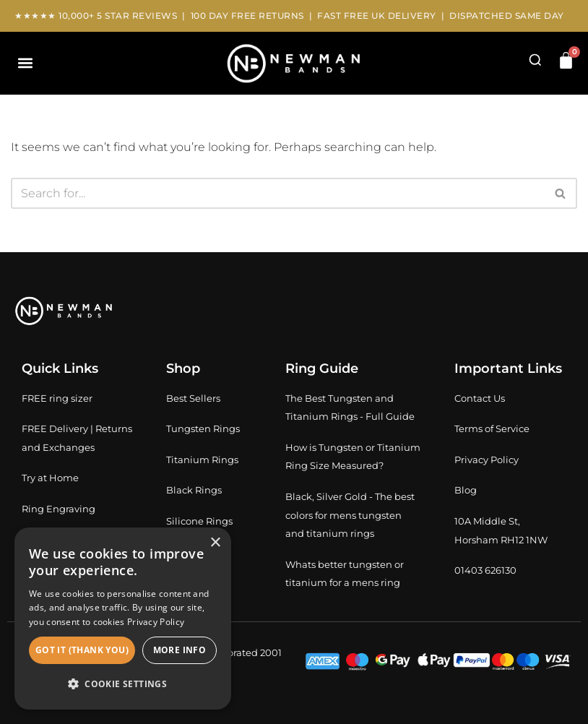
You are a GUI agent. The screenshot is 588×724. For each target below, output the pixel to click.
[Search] (278, 193)
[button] (25, 63)
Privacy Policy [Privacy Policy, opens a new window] (156, 622)
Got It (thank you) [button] (82, 650)
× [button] (215, 543)
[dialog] (123, 619)
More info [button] (180, 650)
